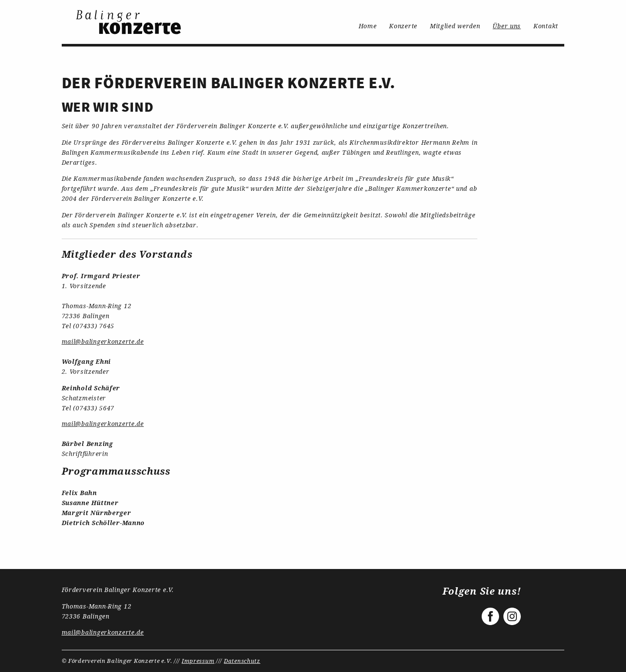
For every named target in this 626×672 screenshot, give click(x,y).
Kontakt (546, 26)
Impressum (198, 661)
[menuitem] (129, 22)
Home (368, 26)
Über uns (507, 26)
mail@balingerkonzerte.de (103, 341)
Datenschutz (242, 661)
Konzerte (403, 26)
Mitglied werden (455, 26)
